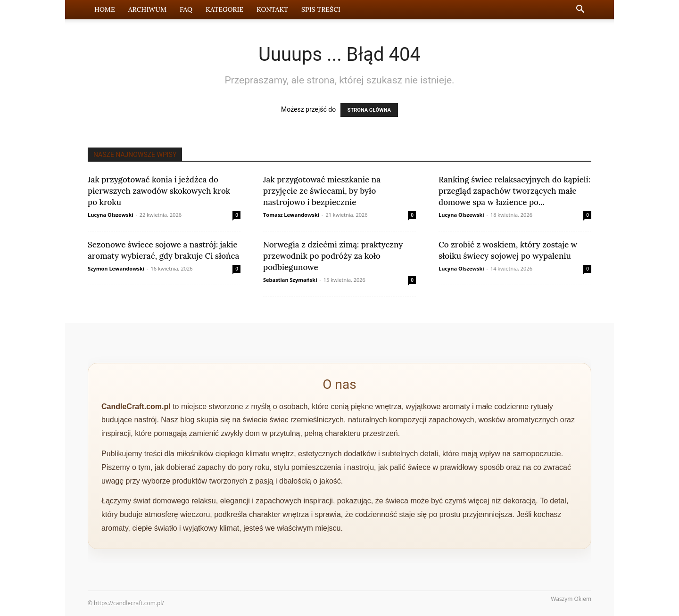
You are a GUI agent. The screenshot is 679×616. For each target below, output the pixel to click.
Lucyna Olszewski (111, 215)
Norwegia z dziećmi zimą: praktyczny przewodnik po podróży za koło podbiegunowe (333, 256)
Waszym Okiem (571, 599)
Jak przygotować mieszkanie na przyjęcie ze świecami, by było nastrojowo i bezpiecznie (322, 191)
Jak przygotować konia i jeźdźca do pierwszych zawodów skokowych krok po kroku (159, 191)
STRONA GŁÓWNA (369, 110)
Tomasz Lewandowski (291, 215)
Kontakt (272, 9)
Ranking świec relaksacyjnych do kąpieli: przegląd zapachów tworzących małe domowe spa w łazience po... (514, 191)
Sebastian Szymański (290, 280)
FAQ (186, 9)
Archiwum (147, 9)
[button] (580, 10)
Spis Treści (321, 9)
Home (105, 9)
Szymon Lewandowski (116, 268)
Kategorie (224, 9)
